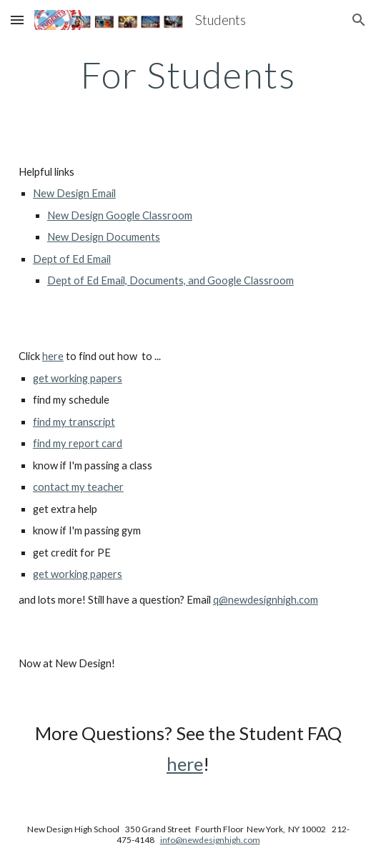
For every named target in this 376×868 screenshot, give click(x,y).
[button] (17, 20)
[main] (188, 75)
